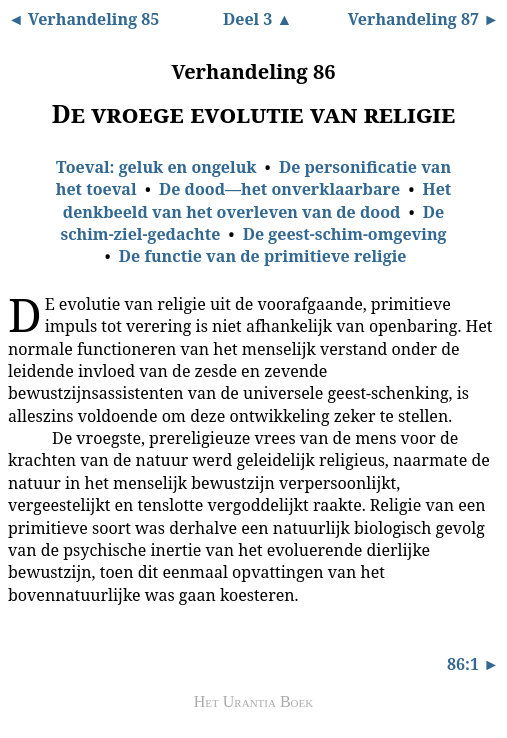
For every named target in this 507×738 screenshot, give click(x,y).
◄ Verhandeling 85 (83, 19)
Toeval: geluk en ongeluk (156, 167)
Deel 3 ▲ (257, 19)
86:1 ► (473, 664)
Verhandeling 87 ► (423, 19)
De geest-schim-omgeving (345, 234)
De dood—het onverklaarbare (279, 189)
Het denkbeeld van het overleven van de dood (257, 200)
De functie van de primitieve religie (263, 256)
